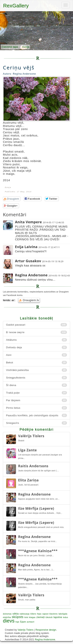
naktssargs (24, 614)
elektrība (7, 617)
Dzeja (26, 47)
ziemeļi (41, 617)
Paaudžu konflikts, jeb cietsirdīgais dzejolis (36, 415)
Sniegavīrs (36, 423)
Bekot (36, 363)
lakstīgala (63, 614)
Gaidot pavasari (36, 325)
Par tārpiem (36, 400)
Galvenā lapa (10, 47)
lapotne (58, 617)
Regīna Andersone (45, 640)
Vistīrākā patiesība (36, 370)
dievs (9, 621)
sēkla (16, 614)
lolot (26, 617)
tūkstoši (49, 617)
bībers (33, 614)
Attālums (36, 340)
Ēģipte (23, 622)
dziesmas (7, 614)
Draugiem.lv (29, 300)
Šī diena (36, 385)
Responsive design (46, 630)
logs (17, 622)
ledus (66, 617)
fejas (39, 614)
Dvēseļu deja (36, 347)
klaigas (32, 617)
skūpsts (18, 617)
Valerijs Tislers (25, 630)
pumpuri (31, 622)
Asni (36, 355)
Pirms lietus (36, 408)
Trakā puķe (36, 393)
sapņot (45, 614)
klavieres (54, 614)
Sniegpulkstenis (36, 378)
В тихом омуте (36, 332)
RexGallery (16, 6)
